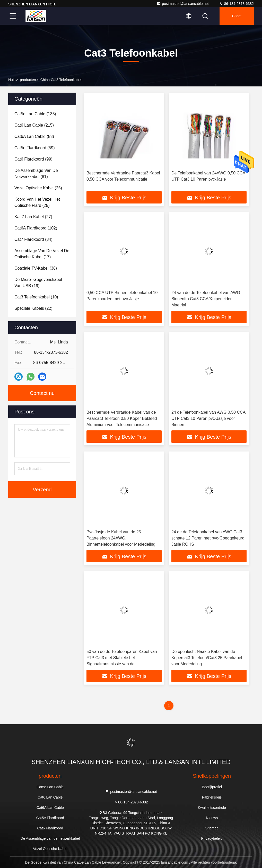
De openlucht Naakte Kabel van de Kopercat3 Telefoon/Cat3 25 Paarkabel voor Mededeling (207, 658)
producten (28, 80)
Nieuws (212, 818)
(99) (33, 159)
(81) (36, 174)
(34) (33, 239)
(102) (36, 228)
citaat (237, 16)
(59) (35, 148)
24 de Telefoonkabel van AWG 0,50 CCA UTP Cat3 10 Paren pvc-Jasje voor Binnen (208, 418)
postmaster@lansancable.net (183, 4)
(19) (38, 283)
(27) (33, 217)
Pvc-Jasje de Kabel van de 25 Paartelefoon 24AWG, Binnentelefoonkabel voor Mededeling (121, 538)
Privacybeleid (212, 838)
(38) (36, 268)
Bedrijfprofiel (212, 787)
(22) (33, 308)
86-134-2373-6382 (236, 4)
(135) (35, 114)
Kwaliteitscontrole (212, 808)
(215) (34, 125)
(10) (36, 297)
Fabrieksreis (212, 797)
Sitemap (212, 828)
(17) (42, 254)
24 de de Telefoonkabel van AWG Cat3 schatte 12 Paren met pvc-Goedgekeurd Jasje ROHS (208, 538)
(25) (38, 188)
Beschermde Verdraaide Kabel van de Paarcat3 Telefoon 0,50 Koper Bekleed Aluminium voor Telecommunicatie (122, 418)
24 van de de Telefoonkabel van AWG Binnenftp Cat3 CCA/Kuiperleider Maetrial (206, 299)
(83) (34, 136)
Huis (12, 80)
